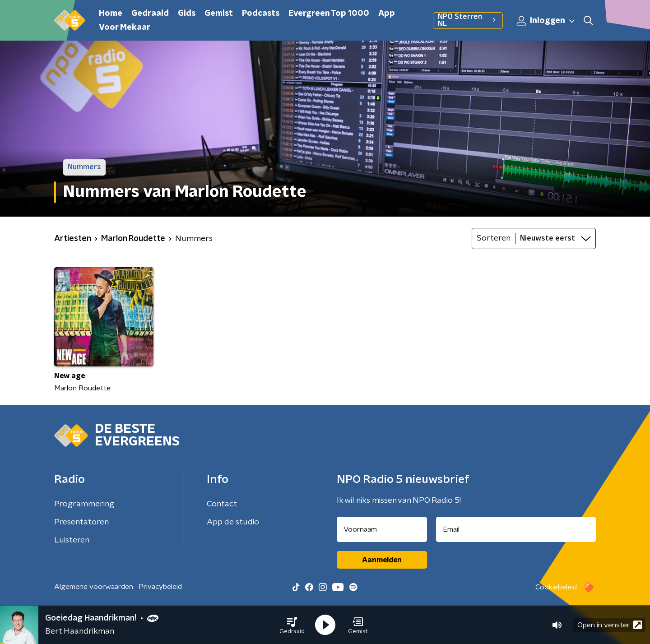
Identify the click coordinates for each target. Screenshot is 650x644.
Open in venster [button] (610, 625)
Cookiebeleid (556, 587)
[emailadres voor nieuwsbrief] (516, 529)
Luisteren (72, 540)
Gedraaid (150, 14)
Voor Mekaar (125, 28)
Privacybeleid (160, 587)
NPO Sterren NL (468, 20)
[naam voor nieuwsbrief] (382, 529)
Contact (222, 504)
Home (111, 14)
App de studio (233, 522)
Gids (187, 14)
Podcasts (261, 14)
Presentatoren (81, 522)
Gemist (219, 14)
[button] (292, 625)
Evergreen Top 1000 (329, 14)
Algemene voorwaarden (94, 587)
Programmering (84, 504)
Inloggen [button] (546, 21)
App (387, 14)
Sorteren (494, 238)
